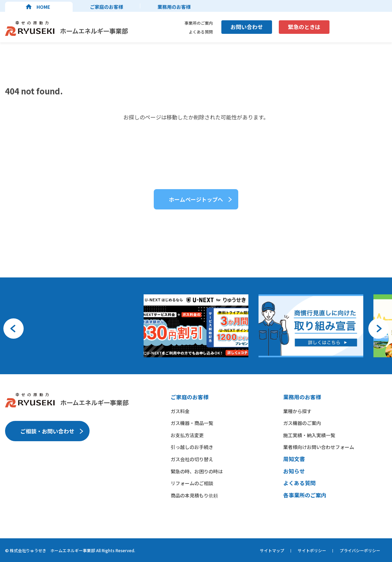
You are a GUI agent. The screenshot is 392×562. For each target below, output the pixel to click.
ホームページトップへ (196, 199)
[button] (14, 329)
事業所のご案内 (199, 23)
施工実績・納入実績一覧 (309, 435)
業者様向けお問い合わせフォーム (319, 447)
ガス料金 (180, 411)
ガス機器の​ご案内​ (302, 423)
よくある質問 (201, 32)
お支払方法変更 (187, 435)
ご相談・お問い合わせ (47, 431)
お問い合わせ (247, 27)
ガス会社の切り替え (192, 459)
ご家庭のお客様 (106, 7)
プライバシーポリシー (360, 550)
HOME (43, 7)
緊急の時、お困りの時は (197, 471)
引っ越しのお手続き (192, 447)
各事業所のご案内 (305, 495)
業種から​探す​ (297, 411)
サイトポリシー (312, 550)
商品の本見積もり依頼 (194, 495)
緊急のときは (304, 27)
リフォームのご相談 (192, 483)
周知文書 (294, 459)
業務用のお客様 (174, 7)
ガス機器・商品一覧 (192, 423)
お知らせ (294, 471)
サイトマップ (272, 550)
